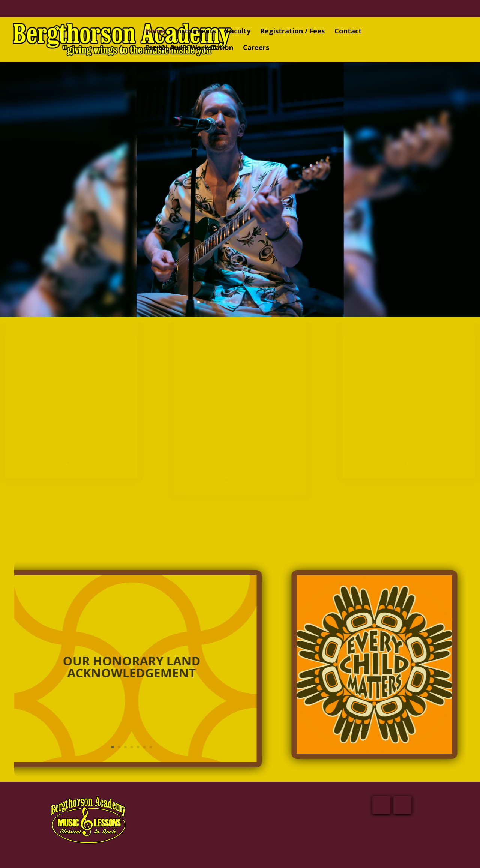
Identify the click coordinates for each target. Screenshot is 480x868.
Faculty (238, 32)
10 (256, 301)
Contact (348, 32)
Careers (256, 48)
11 (262, 301)
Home (155, 32)
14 (281, 301)
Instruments (196, 32)
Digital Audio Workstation (189, 48)
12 (269, 301)
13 (275, 301)
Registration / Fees (292, 32)
